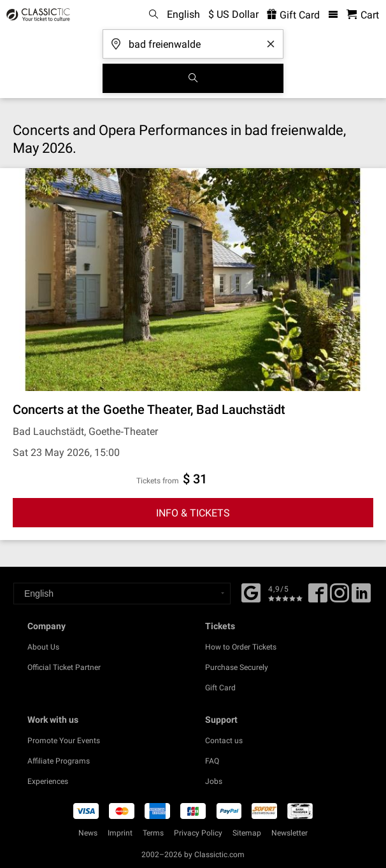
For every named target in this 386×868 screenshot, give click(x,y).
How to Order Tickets (241, 647)
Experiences (48, 781)
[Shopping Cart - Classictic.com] (363, 15)
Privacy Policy (198, 833)
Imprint (120, 833)
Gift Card (220, 688)
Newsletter (289, 833)
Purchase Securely (237, 667)
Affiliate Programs (59, 761)
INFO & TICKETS (193, 513)
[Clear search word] (271, 44)
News (88, 833)
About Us (43, 647)
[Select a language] (122, 594)
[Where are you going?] (193, 40)
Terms (153, 833)
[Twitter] (340, 597)
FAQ (212, 761)
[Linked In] (361, 597)
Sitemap (247, 833)
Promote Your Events (64, 741)
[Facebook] (251, 592)
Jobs (214, 781)
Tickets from (158, 481)
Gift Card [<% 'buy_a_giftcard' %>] (293, 15)
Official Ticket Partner (64, 667)
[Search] (193, 78)
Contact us (224, 741)
